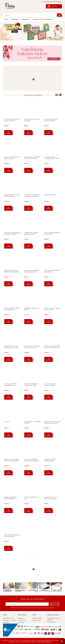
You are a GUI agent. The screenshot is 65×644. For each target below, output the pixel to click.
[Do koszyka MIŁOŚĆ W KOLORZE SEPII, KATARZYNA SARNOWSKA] (8, 473)
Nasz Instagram (51, 622)
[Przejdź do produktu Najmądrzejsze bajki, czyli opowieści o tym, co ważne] (12, 336)
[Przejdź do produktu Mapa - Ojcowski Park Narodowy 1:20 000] (52, 374)
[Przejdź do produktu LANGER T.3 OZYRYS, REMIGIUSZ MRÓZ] (52, 449)
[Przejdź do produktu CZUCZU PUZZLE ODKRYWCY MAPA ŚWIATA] (52, 223)
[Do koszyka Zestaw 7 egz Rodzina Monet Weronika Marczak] (8, 170)
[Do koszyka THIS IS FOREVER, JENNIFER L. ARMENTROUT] (49, 284)
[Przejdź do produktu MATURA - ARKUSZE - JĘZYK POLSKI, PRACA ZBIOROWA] (52, 336)
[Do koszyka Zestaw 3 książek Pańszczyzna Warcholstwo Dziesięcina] (49, 435)
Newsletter (6, 622)
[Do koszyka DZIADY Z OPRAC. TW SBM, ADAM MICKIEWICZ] (8, 322)
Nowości (9, 590)
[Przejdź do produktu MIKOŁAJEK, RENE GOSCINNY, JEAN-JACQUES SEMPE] (32, 147)
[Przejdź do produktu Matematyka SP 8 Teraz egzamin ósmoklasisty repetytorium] (52, 487)
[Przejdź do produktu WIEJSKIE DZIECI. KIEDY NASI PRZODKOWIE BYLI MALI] (32, 260)
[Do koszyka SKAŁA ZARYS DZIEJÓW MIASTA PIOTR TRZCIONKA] (29, 473)
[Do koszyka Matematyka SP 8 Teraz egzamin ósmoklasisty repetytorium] (49, 511)
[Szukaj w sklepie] (30, 15)
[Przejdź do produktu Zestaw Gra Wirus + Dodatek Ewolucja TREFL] (52, 298)
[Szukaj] (59, 15)
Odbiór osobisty (37, 620)
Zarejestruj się (22, 620)
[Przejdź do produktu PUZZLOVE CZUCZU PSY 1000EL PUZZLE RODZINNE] (12, 260)
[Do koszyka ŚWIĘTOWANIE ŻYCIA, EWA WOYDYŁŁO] (29, 133)
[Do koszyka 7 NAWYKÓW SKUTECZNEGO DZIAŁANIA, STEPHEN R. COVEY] (8, 246)
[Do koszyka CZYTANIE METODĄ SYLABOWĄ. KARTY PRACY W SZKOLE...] (49, 170)
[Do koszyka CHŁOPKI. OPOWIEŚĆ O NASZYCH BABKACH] (8, 511)
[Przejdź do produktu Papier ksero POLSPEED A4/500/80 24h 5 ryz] (12, 374)
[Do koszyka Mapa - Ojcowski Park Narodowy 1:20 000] (49, 397)
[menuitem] (6, 19)
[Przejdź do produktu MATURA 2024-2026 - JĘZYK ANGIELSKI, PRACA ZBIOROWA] (12, 185)
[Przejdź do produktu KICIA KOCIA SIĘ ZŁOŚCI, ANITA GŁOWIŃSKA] (52, 109)
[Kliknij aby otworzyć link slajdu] (32, 31)
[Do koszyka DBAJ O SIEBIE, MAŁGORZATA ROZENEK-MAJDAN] (8, 548)
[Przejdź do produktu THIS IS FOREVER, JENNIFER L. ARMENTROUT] (52, 260)
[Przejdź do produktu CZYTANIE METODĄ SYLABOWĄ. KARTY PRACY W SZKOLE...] (52, 147)
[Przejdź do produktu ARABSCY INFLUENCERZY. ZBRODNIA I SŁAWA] (32, 223)
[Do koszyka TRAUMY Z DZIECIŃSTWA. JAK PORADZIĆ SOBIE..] (29, 397)
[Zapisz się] (55, 604)
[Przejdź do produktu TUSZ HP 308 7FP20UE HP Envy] (32, 487)
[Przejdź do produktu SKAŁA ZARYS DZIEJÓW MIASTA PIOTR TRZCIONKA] (32, 449)
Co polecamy (21, 590)
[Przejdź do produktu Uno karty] (12, 411)
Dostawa (44, 590)
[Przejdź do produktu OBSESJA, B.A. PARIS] (52, 185)
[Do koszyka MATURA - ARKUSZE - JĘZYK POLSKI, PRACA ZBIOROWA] (49, 359)
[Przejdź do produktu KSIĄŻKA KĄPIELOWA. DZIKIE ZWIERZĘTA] (32, 578)
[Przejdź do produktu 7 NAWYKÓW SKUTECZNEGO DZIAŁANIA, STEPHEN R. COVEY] (12, 223)
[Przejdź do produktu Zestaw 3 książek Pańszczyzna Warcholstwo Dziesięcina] (52, 411)
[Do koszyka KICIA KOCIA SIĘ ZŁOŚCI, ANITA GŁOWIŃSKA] (49, 133)
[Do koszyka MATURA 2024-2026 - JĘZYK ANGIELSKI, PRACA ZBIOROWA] (8, 208)
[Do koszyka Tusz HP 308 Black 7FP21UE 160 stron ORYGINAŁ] (8, 133)
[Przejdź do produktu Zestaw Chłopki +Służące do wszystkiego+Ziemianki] (32, 336)
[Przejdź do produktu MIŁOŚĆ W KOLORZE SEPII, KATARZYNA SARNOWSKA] (12, 449)
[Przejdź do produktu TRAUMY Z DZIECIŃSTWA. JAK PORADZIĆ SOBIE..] (32, 374)
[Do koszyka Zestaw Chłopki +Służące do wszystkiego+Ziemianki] (29, 359)
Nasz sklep (32, 590)
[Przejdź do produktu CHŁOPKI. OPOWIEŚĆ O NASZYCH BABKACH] (12, 487)
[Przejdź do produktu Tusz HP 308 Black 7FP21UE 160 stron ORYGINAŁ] (12, 109)
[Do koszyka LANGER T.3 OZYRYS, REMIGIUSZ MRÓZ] (49, 473)
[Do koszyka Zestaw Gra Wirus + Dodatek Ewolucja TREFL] (49, 322)
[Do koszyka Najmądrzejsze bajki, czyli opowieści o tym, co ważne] (8, 359)
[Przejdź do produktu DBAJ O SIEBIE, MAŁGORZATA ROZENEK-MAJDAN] (12, 525)
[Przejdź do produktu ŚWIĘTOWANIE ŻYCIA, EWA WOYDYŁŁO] (32, 109)
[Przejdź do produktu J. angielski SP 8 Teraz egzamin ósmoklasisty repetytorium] (32, 185)
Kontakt (56, 590)
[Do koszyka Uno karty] (8, 435)
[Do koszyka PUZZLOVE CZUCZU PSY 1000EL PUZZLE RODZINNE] (8, 284)
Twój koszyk (21, 622)
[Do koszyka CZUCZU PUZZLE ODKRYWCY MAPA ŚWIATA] (49, 246)
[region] (32, 31)
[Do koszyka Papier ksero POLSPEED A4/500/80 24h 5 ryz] (8, 397)
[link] (32, 53)
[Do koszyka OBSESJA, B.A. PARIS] (49, 208)
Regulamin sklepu (37, 618)
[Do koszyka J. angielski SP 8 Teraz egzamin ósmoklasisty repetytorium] (29, 208)
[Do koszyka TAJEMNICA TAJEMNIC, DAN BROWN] (29, 322)
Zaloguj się (21, 618)
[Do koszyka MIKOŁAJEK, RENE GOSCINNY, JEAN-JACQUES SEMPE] (29, 170)
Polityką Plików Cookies (44, 641)
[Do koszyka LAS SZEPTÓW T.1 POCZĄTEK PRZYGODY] (29, 435)
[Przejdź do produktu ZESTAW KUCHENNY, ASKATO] (32, 90)
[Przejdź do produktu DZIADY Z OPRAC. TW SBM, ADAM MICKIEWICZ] (12, 298)
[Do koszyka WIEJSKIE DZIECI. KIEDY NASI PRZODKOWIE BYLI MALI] (29, 284)
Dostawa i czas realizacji (10, 620)
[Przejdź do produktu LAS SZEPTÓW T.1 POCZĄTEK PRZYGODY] (32, 411)
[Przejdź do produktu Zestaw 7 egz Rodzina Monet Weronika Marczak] (12, 147)
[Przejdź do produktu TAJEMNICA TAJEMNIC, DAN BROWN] (32, 298)
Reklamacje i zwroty (8, 618)
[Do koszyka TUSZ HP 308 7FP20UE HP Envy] (29, 511)
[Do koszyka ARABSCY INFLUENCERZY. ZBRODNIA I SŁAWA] (29, 246)
